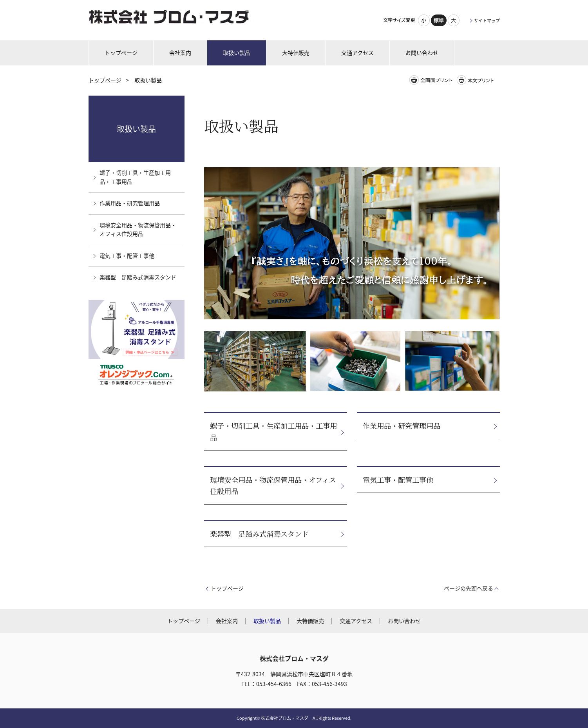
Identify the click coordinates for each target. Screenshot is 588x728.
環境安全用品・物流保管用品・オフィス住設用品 (273, 485)
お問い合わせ (404, 621)
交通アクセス (356, 621)
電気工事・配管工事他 (398, 480)
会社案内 (227, 621)
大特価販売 (310, 621)
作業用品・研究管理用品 (402, 426)
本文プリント (478, 80)
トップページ (105, 80)
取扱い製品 (136, 129)
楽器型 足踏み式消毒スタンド (259, 534)
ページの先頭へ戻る (469, 588)
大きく (454, 20)
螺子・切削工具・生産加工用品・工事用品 (273, 431)
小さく (424, 20)
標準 (439, 20)
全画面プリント (432, 80)
